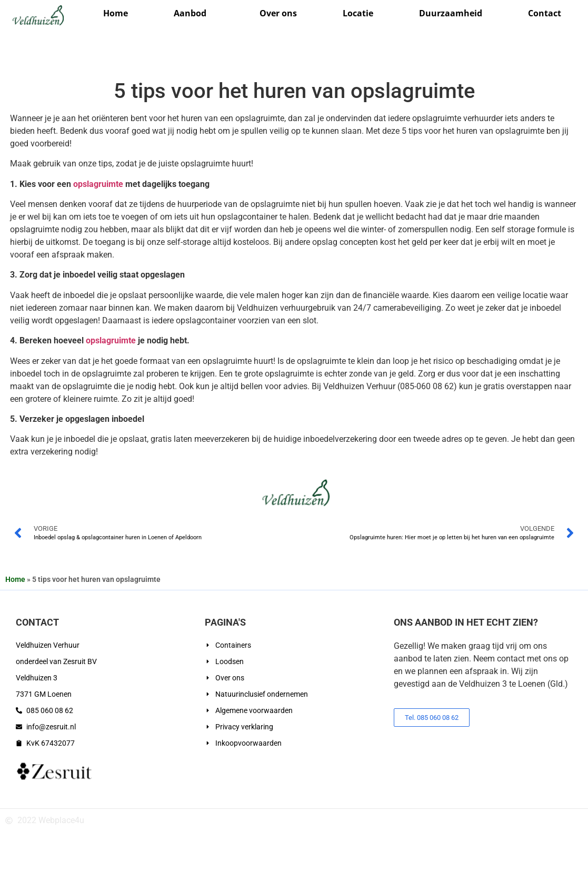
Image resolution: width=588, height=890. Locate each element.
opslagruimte (98, 184)
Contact (545, 13)
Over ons (278, 13)
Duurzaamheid (451, 13)
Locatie (358, 13)
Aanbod (194, 13)
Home (116, 13)
